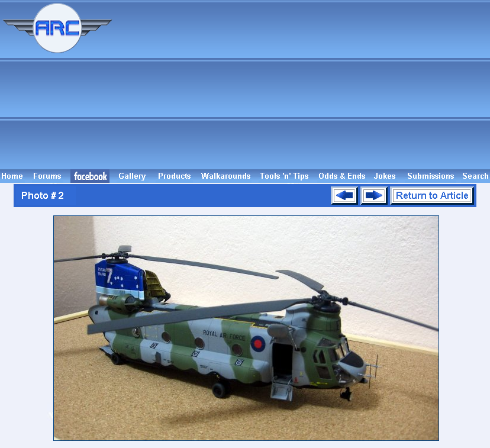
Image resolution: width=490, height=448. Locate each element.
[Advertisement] (303, 85)
